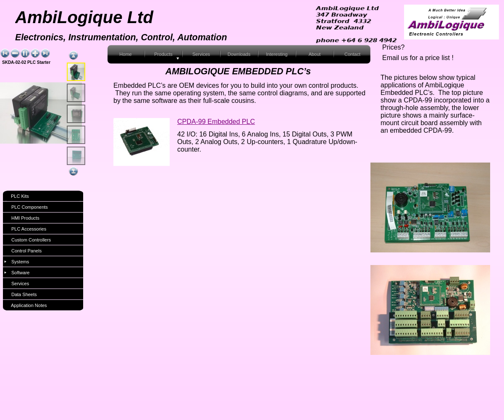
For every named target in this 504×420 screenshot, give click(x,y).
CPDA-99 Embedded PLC (216, 122)
